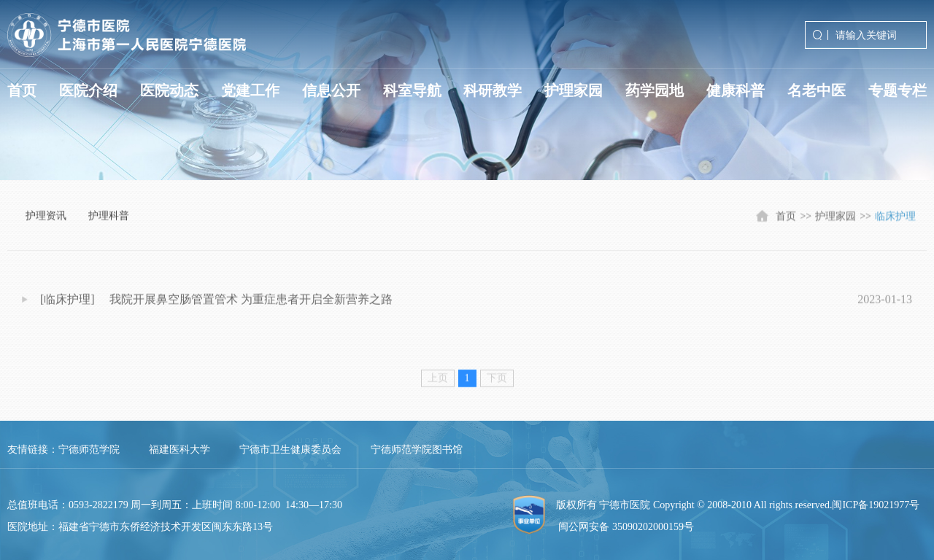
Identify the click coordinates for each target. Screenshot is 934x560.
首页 (22, 90)
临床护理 (895, 221)
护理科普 (109, 218)
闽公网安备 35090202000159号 (626, 527)
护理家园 (574, 90)
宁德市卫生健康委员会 (290, 450)
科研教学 (493, 90)
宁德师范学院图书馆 (417, 450)
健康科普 (736, 90)
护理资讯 (46, 218)
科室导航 (412, 90)
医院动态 (169, 90)
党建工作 (250, 90)
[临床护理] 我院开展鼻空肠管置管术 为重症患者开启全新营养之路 (216, 305)
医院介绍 (88, 90)
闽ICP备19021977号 (876, 505)
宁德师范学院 (89, 450)
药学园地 (655, 90)
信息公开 (331, 90)
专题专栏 (898, 90)
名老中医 (817, 90)
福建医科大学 (180, 450)
